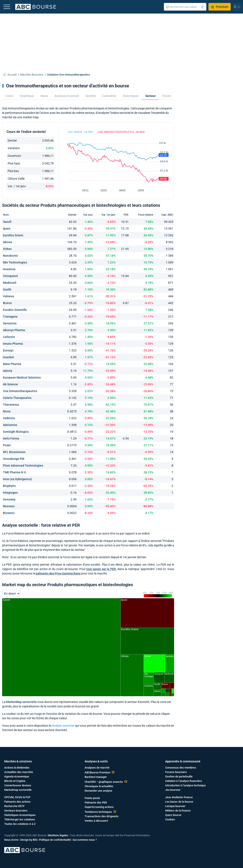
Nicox (7, 411)
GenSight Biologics (16, 432)
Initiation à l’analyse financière (184, 781)
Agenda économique (17, 776)
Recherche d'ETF (14, 806)
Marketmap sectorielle (18, 790)
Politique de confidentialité (55, 840)
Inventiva (9, 269)
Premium (220, 7)
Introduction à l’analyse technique (185, 785)
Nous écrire (11, 840)
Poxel (7, 445)
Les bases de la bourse (179, 802)
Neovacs (9, 506)
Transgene (10, 317)
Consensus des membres (181, 768)
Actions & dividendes (17, 768)
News (44, 96)
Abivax (8, 242)
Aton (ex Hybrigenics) (17, 479)
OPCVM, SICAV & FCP (17, 797)
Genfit (7, 289)
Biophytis (9, 486)
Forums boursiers (176, 772)
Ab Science (10, 384)
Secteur (150, 96)
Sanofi (7, 222)
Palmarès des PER (96, 803)
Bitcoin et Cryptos (15, 781)
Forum (167, 96)
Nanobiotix (10, 256)
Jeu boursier (173, 790)
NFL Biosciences (14, 452)
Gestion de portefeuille (179, 776)
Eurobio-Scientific (15, 310)
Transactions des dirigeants (102, 816)
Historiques (131, 96)
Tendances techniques (98, 812)
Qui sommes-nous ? (85, 840)
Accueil (12, 75)
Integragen (10, 493)
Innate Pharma (13, 344)
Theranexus (11, 405)
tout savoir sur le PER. (101, 569)
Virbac (7, 249)
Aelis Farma (11, 438)
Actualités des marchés (19, 772)
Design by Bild (29, 840)
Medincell (10, 283)
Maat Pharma (12, 364)
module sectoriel (63, 726)
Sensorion (10, 323)
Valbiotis (9, 418)
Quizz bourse (173, 815)
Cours (9, 96)
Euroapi (8, 350)
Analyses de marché (97, 768)
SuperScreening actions (99, 807)
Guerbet (8, 357)
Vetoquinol (10, 276)
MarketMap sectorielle (21, 702)
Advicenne (10, 425)
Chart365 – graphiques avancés (104, 782)
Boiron (7, 303)
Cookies (170, 819)
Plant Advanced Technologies (23, 466)
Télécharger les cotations (20, 819)
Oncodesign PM (14, 459)
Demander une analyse (98, 791)
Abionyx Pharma (14, 330)
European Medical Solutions (22, 378)
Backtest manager (96, 777)
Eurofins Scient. (13, 235)
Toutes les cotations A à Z (20, 824)
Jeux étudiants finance (179, 797)
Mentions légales (58, 835)
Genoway (9, 499)
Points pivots (92, 798)
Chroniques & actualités (99, 786)
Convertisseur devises (18, 785)
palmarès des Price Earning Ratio (58, 573)
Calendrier (109, 96)
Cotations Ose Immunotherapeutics (68, 75)
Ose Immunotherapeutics (20, 391)
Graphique (27, 96)
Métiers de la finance (178, 811)
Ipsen (7, 229)
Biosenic (9, 513)
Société (91, 96)
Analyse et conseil (67, 96)
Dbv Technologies (15, 262)
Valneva (8, 296)
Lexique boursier (175, 806)
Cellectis (9, 337)
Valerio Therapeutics (17, 398)
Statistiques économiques (20, 815)
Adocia (8, 371)
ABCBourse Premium (97, 772)
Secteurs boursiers (16, 811)
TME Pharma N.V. (15, 472)
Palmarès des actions (17, 802)
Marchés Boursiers (32, 75)
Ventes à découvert (96, 821)
